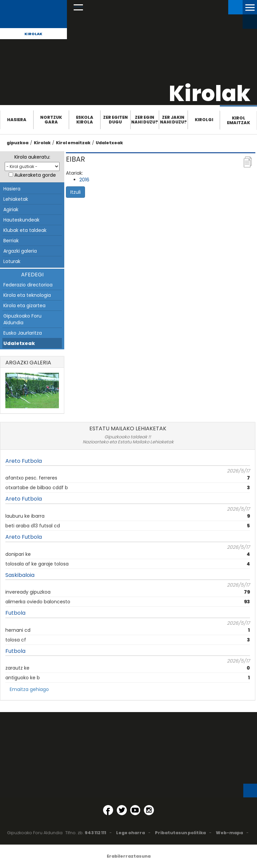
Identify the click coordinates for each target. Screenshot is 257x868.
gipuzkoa (18, 143)
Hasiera (17, 120)
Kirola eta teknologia (27, 295)
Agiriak (11, 209)
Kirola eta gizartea (24, 306)
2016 (84, 180)
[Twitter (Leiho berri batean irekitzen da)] (122, 810)
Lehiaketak (16, 199)
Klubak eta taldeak (25, 230)
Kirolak (33, 34)
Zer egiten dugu (115, 120)
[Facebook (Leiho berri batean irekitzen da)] (108, 810)
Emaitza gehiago (29, 689)
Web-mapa (229, 833)
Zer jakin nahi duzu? (173, 120)
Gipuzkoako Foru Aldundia (22, 319)
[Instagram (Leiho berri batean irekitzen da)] (149, 810)
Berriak (11, 241)
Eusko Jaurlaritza (23, 333)
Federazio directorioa (28, 285)
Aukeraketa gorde (35, 175)
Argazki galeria (20, 251)
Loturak (12, 261)
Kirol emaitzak (238, 120)
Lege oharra (131, 833)
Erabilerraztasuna (129, 856)
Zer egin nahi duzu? (145, 120)
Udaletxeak (109, 143)
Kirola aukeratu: (32, 157)
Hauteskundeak (21, 220)
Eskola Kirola (85, 120)
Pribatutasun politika (180, 833)
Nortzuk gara (51, 120)
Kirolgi (204, 120)
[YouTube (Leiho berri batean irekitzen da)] (135, 810)
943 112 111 (95, 833)
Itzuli (75, 192)
